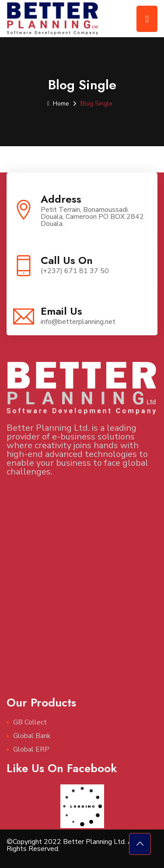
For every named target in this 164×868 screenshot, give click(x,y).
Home (58, 104)
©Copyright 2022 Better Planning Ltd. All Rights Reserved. (72, 845)
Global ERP (31, 749)
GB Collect (30, 722)
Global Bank (32, 736)
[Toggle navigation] (147, 19)
